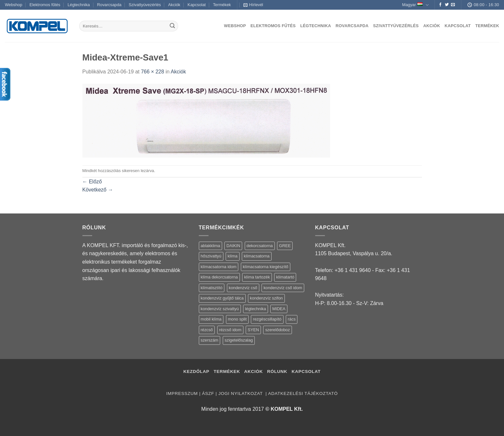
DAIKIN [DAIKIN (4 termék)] (233, 246)
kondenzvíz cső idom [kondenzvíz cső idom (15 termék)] (283, 288)
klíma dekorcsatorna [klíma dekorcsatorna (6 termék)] (219, 277)
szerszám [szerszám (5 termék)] (210, 340)
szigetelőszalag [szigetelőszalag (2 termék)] (239, 340)
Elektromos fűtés (45, 5)
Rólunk (277, 371)
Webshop (14, 5)
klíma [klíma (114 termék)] (233, 256)
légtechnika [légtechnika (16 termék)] (256, 309)
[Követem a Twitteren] (447, 5)
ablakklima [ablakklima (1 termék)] (210, 246)
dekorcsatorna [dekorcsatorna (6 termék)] (260, 246)
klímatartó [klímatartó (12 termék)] (285, 277)
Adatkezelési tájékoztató (303, 393)
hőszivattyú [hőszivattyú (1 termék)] (211, 256)
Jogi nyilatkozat (241, 393)
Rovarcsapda (109, 5)
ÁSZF (208, 393)
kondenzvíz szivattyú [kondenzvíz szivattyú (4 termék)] (220, 309)
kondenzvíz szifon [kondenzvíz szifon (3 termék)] (266, 298)
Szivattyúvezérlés (145, 5)
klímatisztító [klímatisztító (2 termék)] (212, 288)
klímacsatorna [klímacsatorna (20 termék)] (257, 256)
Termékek (222, 5)
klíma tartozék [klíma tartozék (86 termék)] (257, 277)
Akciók (174, 5)
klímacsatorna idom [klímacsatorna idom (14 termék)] (219, 267)
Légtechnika (79, 5)
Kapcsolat (197, 5)
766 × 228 (153, 72)
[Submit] (172, 26)
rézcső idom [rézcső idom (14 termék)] (230, 330)
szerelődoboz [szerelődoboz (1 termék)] (277, 330)
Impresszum (182, 393)
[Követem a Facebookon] (440, 5)
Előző (92, 182)
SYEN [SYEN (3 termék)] (253, 330)
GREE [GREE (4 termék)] (285, 246)
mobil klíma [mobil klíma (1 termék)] (211, 319)
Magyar (415, 5)
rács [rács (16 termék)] (292, 319)
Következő (98, 190)
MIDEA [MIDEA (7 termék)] (279, 309)
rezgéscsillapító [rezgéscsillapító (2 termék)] (267, 319)
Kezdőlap (196, 371)
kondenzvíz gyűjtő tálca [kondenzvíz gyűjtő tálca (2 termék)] (222, 298)
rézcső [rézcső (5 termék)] (207, 330)
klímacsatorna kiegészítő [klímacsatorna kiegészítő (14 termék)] (266, 267)
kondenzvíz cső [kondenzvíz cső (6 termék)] (243, 288)
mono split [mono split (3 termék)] (237, 319)
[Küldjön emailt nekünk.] (453, 5)
